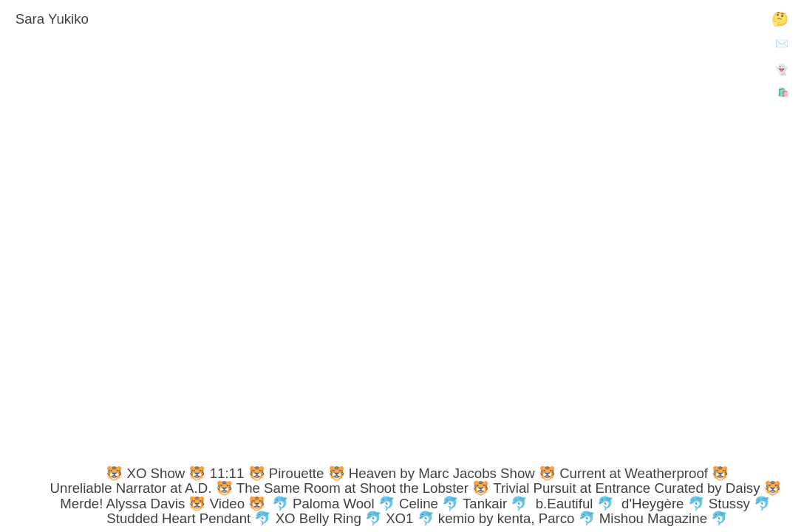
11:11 (227, 473)
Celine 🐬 (429, 504)
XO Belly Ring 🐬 (329, 518)
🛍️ (783, 92)
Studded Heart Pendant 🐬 (189, 518)
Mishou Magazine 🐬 (664, 518)
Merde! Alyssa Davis (122, 504)
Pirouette (297, 473)
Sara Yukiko (52, 19)
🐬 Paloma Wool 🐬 (334, 504)
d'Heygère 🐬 (663, 504)
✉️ (782, 44)
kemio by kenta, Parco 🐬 (517, 518)
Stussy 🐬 (740, 504)
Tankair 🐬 (495, 504)
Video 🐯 (238, 504)
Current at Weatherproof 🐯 (644, 473)
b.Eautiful (565, 504)
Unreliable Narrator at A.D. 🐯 (142, 488)
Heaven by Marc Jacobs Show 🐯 (452, 473)
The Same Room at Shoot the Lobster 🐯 (363, 488)
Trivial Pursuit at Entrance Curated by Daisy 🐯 (637, 488)
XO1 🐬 (410, 518)
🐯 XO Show (145, 473)
